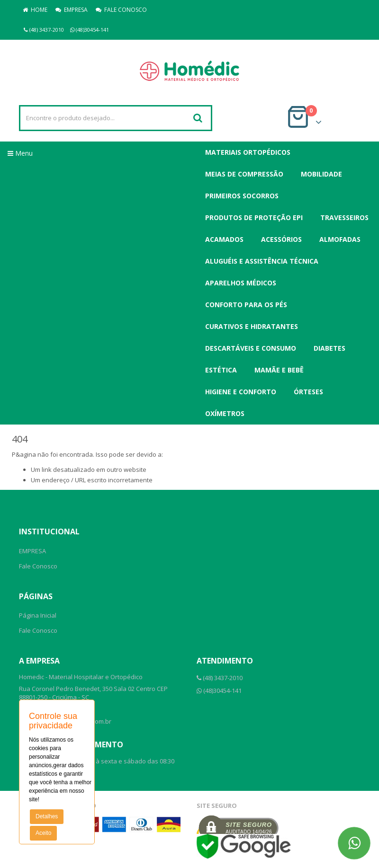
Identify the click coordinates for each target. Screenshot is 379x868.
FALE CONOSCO (121, 10)
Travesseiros (344, 217)
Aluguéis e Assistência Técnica (262, 261)
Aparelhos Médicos (241, 283)
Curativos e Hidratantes (252, 326)
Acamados (224, 239)
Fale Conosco (38, 566)
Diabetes (329, 348)
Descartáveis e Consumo (251, 348)
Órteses (308, 392)
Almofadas (340, 239)
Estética (221, 370)
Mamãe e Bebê (279, 370)
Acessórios (281, 239)
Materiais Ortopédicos (248, 152)
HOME (35, 10)
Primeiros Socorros (242, 196)
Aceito (43, 833)
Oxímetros (225, 413)
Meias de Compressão (244, 174)
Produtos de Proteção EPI (254, 217)
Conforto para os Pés (246, 305)
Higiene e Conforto (241, 392)
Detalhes (47, 816)
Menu (20, 153)
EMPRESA (72, 10)
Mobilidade (321, 174)
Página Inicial (38, 615)
